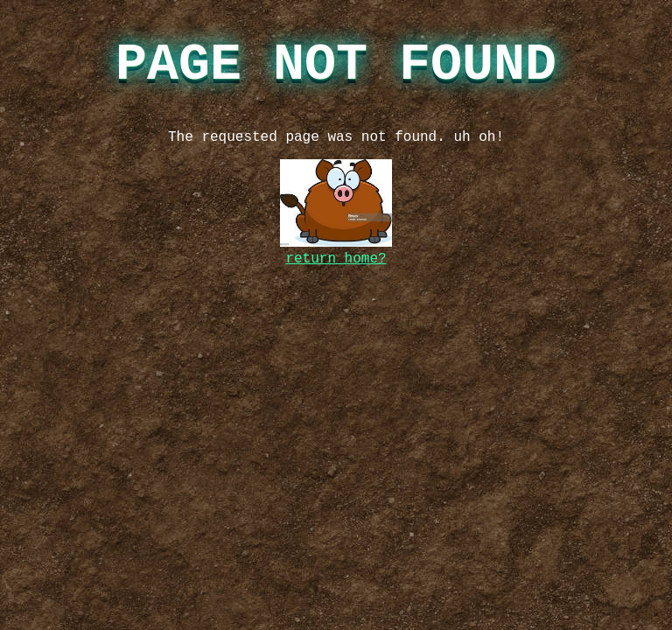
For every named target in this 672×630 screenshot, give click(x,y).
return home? (336, 259)
